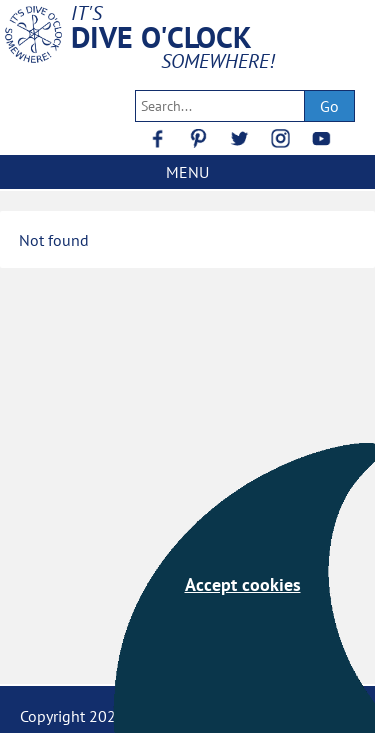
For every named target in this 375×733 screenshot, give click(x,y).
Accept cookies (243, 584)
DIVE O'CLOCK (161, 37)
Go (329, 106)
